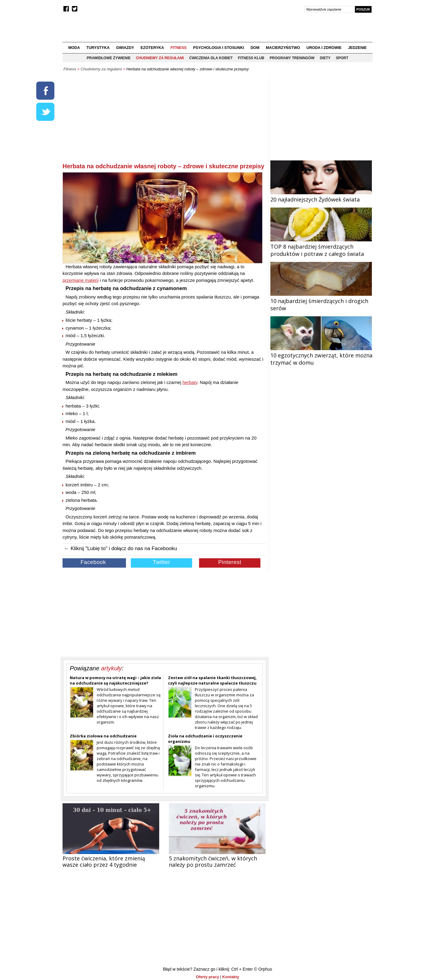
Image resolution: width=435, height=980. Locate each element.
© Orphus (263, 969)
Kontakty (231, 977)
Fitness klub (251, 58)
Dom (255, 48)
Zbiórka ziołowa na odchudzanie (103, 736)
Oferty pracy (208, 977)
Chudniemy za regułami (160, 58)
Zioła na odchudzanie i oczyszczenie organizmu (205, 739)
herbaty (190, 382)
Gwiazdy (125, 48)
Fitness (178, 48)
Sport (342, 58)
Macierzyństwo (283, 48)
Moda (74, 48)
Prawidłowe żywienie (109, 58)
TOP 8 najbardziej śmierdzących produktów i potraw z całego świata (321, 247)
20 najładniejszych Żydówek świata (321, 196)
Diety (325, 58)
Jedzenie (357, 48)
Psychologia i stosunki (219, 48)
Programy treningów (292, 58)
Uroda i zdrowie (324, 48)
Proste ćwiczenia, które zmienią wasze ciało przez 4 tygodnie (104, 861)
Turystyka (98, 48)
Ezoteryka (152, 48)
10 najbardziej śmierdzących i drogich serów (321, 301)
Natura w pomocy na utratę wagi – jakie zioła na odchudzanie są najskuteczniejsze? (115, 680)
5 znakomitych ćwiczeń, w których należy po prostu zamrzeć (213, 861)
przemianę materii (81, 280)
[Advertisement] (164, 120)
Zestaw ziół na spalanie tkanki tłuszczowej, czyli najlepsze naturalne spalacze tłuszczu (212, 680)
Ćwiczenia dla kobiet (211, 58)
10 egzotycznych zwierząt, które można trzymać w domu (321, 355)
